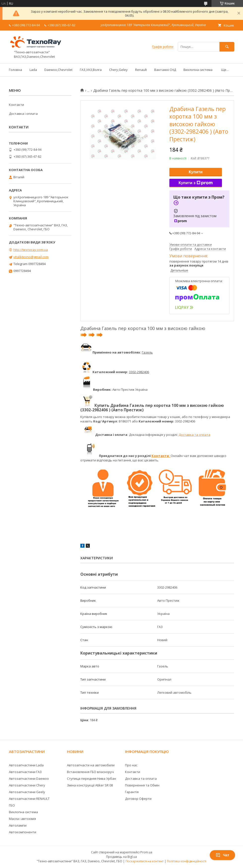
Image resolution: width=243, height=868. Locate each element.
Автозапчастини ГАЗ (25, 772)
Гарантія (132, 792)
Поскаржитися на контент (145, 861)
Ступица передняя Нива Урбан (91, 778)
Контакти (16, 105)
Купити (196, 172)
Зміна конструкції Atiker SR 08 (90, 785)
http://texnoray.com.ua (31, 250)
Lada (33, 70)
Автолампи (18, 825)
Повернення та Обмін (142, 785)
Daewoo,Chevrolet (58, 70)
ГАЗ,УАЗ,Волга (91, 70)
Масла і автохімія (22, 819)
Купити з (196, 183)
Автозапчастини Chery (27, 785)
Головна (15, 70)
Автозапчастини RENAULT (29, 799)
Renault (141, 70)
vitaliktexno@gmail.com (31, 257)
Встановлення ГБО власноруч (90, 772)
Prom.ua (146, 852)
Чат (222, 855)
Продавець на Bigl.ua (121, 857)
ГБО (12, 805)
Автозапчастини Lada (26, 765)
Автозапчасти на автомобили (91, 765)
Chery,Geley (118, 70)
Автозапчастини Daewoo (29, 778)
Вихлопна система (198, 70)
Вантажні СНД (165, 70)
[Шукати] (227, 47)
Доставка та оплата (194, 435)
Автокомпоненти (23, 832)
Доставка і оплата (23, 114)
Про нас (131, 765)
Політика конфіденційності (187, 861)
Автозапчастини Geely (27, 792)
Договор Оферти (138, 799)
